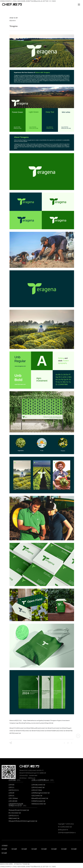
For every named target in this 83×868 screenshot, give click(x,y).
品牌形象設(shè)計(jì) (38, 785)
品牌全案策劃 (13, 801)
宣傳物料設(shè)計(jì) (38, 801)
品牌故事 (11, 793)
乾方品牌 (4, 849)
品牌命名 (11, 796)
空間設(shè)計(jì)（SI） (18, 806)
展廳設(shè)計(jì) (14, 818)
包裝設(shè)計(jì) (37, 796)
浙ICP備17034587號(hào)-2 (67, 833)
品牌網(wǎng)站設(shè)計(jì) (40, 793)
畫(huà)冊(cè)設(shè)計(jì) (40, 798)
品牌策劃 (11, 785)
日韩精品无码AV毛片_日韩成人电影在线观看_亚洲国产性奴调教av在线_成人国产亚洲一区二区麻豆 (28, 867)
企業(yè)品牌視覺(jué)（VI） (43, 780)
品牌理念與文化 (14, 790)
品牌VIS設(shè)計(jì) (38, 788)
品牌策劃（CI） (15, 780)
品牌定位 (11, 788)
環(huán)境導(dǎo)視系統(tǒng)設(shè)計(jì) (23, 821)
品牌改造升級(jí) (37, 790)
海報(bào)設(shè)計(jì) (39, 804)
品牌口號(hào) (13, 798)
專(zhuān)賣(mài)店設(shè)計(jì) (19, 810)
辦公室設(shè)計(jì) (15, 813)
